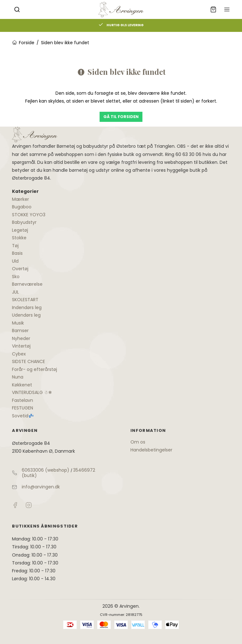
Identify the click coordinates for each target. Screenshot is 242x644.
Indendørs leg (27, 307)
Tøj (15, 246)
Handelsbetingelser (151, 450)
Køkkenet (22, 385)
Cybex (19, 354)
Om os (138, 442)
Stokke (19, 238)
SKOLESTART (25, 300)
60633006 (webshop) (46, 470)
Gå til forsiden (121, 117)
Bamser (20, 331)
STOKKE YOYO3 (29, 215)
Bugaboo (22, 207)
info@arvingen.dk (41, 487)
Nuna (18, 377)
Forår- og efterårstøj (35, 369)
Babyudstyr (24, 222)
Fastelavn (23, 400)
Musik (18, 323)
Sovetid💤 (23, 416)
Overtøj (20, 269)
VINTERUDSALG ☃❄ (32, 392)
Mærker (20, 199)
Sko (16, 277)
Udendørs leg (26, 315)
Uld (15, 261)
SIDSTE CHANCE (29, 361)
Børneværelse (27, 284)
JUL (15, 292)
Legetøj (20, 230)
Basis (17, 253)
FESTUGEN (23, 408)
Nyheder (21, 338)
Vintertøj (21, 346)
